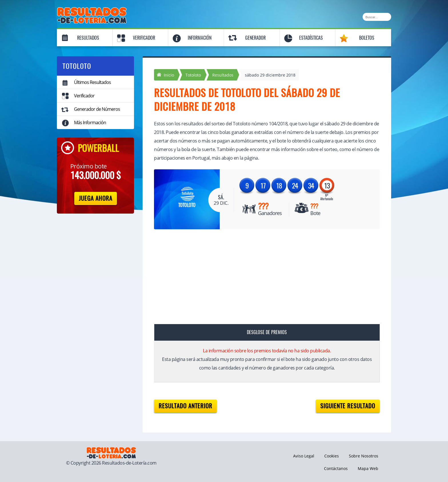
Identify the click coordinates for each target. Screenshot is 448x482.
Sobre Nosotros (364, 456)
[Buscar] (377, 17)
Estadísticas (311, 38)
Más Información (90, 122)
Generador (255, 38)
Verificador (144, 38)
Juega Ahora (96, 198)
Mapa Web (368, 468)
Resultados (88, 38)
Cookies (332, 456)
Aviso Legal (304, 456)
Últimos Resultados (92, 82)
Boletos (367, 38)
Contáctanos (336, 468)
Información (200, 38)
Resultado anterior (185, 406)
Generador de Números (97, 109)
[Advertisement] (261, 278)
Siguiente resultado (348, 406)
